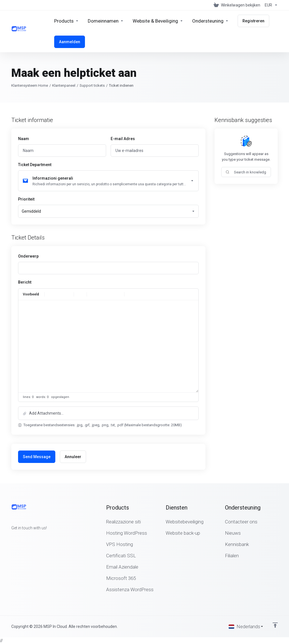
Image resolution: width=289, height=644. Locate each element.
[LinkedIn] (29, 538)
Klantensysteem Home (30, 85)
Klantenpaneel (64, 85)
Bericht (25, 282)
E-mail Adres (123, 139)
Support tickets (92, 85)
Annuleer (73, 457)
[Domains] (106, 21)
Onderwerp (28, 256)
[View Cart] (237, 5)
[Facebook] (11, 538)
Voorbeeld (31, 294)
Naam (24, 139)
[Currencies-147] (270, 5)
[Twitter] (20, 538)
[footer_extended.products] (66, 21)
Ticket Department (35, 165)
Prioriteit (26, 199)
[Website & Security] (158, 21)
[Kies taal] (246, 626)
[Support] (210, 21)
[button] (108, 413)
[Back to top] (275, 625)
